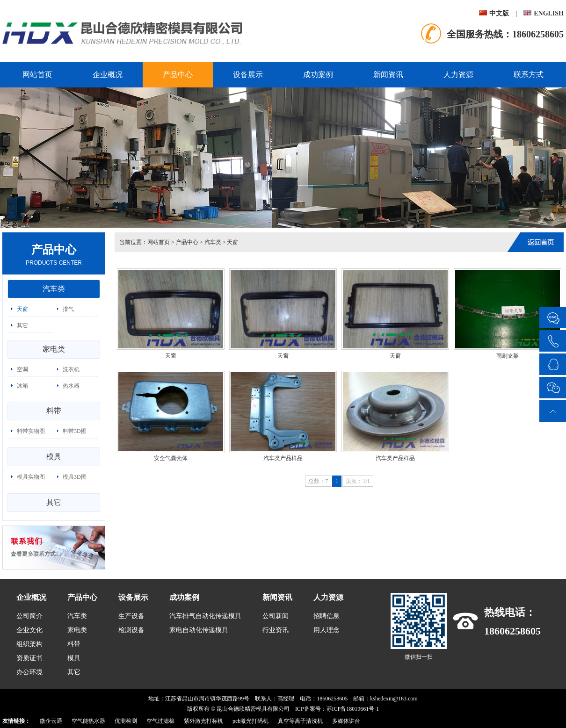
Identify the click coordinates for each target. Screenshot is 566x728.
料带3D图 (75, 431)
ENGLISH (544, 13)
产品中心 (178, 75)
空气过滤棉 (160, 721)
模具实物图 (31, 477)
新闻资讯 (388, 75)
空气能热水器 (88, 721)
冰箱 (22, 386)
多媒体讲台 (346, 721)
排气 (68, 309)
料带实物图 (31, 431)
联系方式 (529, 75)
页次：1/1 (358, 481)
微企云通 (51, 721)
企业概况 (108, 75)
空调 (22, 369)
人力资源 (458, 75)
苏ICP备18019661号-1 (353, 709)
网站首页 (37, 75)
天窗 (22, 309)
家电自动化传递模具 (199, 630)
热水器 (71, 386)
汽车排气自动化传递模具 (205, 616)
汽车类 (54, 289)
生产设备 (131, 616)
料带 (54, 411)
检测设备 (131, 630)
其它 (22, 325)
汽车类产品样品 (283, 458)
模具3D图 (75, 477)
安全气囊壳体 (171, 458)
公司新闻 (276, 616)
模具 (54, 457)
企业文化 (29, 630)
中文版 (494, 13)
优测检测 (126, 721)
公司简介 (29, 616)
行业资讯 (276, 630)
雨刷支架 (508, 356)
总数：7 (318, 481)
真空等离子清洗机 (300, 721)
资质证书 (29, 658)
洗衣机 (71, 369)
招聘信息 (327, 616)
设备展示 (248, 75)
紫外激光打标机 (203, 721)
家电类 (54, 349)
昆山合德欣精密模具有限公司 (253, 709)
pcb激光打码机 (250, 721)
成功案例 (318, 75)
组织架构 (29, 644)
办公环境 (29, 672)
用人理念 (327, 630)
